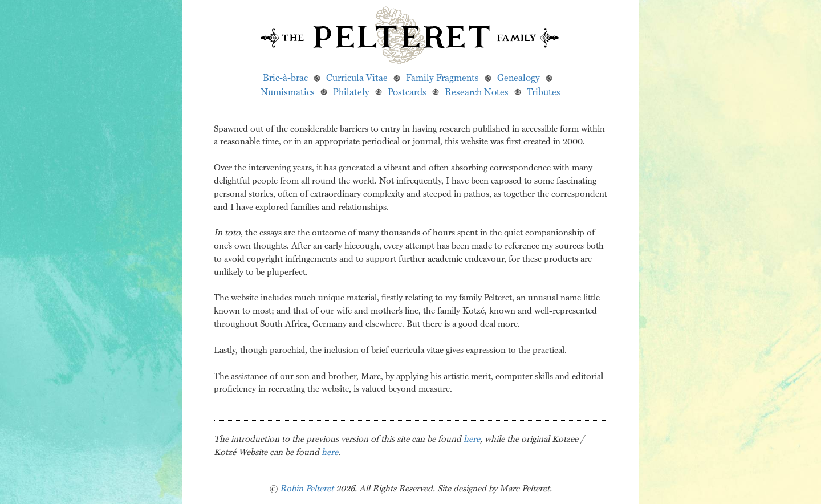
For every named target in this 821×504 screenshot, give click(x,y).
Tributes (544, 92)
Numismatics (288, 92)
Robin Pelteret (307, 488)
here (472, 438)
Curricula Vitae (357, 77)
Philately (351, 92)
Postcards (407, 92)
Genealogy (519, 77)
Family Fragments (442, 77)
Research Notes (477, 92)
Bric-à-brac (285, 77)
